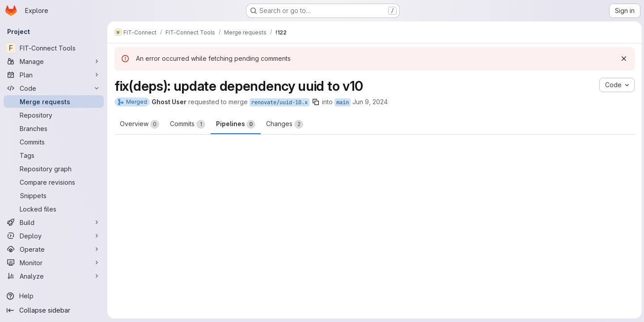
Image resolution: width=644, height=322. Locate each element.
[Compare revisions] (54, 182)
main (343, 102)
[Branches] (54, 128)
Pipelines (236, 124)
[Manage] (54, 61)
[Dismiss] (623, 59)
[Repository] (54, 115)
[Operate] (54, 249)
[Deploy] (54, 236)
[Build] (54, 222)
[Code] (54, 88)
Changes (285, 124)
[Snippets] (54, 195)
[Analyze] (54, 276)
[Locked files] (54, 209)
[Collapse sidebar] (54, 310)
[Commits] (54, 142)
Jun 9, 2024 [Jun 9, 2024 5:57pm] (370, 102)
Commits (188, 124)
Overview (140, 124)
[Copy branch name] (316, 102)
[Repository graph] (54, 169)
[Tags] (54, 155)
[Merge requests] (54, 102)
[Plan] (54, 75)
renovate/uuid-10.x (280, 102)
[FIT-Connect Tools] (54, 48)
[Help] (54, 296)
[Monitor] (54, 263)
